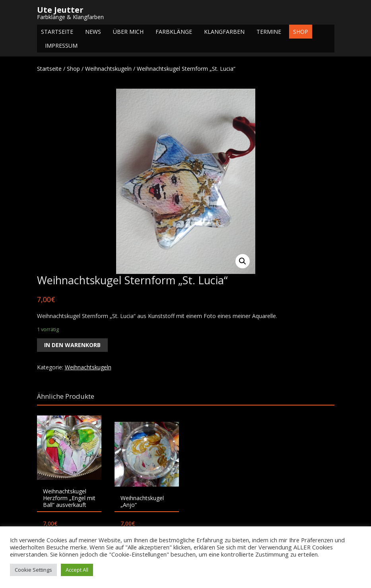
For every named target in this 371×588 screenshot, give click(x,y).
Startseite (57, 32)
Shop (301, 32)
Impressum (61, 46)
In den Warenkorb (72, 345)
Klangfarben (224, 32)
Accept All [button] (77, 570)
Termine (269, 32)
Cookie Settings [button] (33, 570)
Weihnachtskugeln (108, 69)
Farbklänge (174, 32)
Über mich (128, 32)
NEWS (93, 32)
